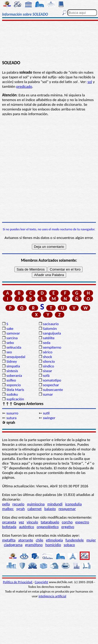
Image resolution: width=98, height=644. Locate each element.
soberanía (14, 376)
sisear (47, 371)
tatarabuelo (50, 522)
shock (47, 357)
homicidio (53, 545)
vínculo (32, 522)
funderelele (75, 540)
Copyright (41, 582)
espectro (82, 522)
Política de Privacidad (18, 582)
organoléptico (48, 527)
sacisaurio (51, 324)
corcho (67, 522)
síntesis (12, 371)
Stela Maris (15, 390)
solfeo (11, 380)
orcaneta (9, 522)
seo (9, 352)
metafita (9, 540)
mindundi (55, 504)
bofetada (9, 527)
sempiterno (52, 347)
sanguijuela (52, 333)
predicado (24, 86)
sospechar (51, 385)
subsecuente (53, 390)
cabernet (34, 509)
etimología (54, 540)
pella (6, 504)
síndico (48, 366)
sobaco (69, 545)
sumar (48, 394)
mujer (91, 540)
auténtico (27, 527)
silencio (49, 361)
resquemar (67, 509)
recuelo (19, 504)
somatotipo (52, 380)
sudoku (12, 394)
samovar (13, 333)
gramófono (34, 545)
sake (10, 329)
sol (90, 82)
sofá (46, 376)
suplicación (15, 399)
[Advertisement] (49, 41)
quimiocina (36, 504)
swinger (49, 418)
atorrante (25, 540)
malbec (8, 509)
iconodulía (73, 504)
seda (47, 343)
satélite (49, 338)
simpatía (13, 366)
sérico (48, 352)
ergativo (68, 527)
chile (40, 540)
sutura (11, 418)
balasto (50, 509)
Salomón (50, 329)
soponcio (13, 385)
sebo (10, 343)
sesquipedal (16, 357)
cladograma (13, 545)
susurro (12, 413)
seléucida (14, 347)
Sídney (11, 361)
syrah (20, 509)
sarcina (12, 338)
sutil (46, 413)
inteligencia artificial (52, 596)
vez (21, 522)
